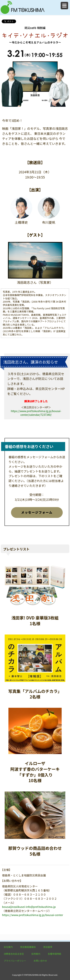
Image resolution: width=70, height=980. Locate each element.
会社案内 (8, 947)
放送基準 (48, 947)
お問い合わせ (40, 961)
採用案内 (36, 954)
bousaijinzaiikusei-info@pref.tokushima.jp (29, 907)
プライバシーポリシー (15, 961)
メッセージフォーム (37, 512)
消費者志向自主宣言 (14, 954)
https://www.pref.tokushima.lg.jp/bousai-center (33, 915)
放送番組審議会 (28, 947)
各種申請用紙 (55, 954)
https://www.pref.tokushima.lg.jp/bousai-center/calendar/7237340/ (36, 413)
